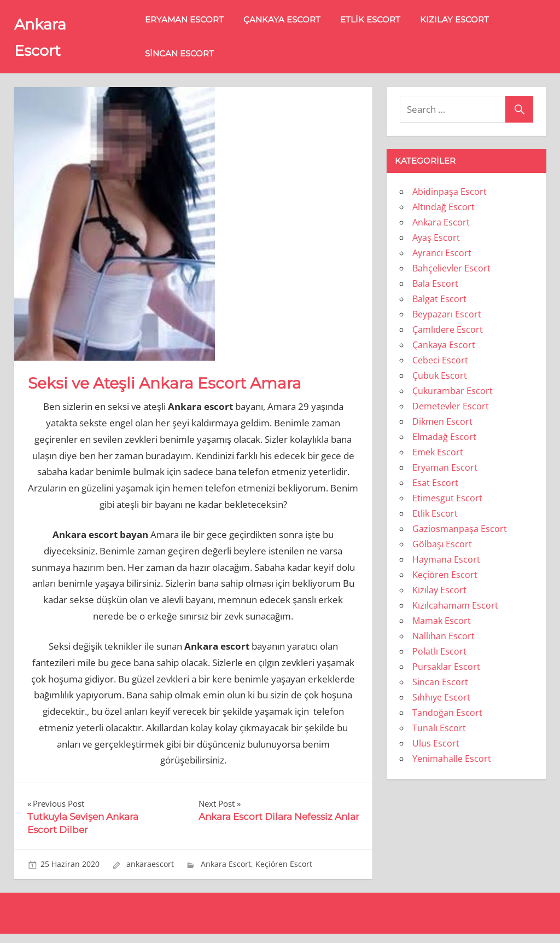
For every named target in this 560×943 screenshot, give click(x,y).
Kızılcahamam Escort (455, 614)
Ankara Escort (226, 873)
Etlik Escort (384, 24)
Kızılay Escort (468, 24)
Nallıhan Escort (444, 645)
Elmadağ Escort (444, 446)
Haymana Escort (446, 568)
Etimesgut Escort (447, 507)
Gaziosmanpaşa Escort (460, 537)
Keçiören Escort (284, 873)
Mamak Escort (442, 629)
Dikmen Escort (442, 430)
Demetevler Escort (451, 415)
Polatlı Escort (439, 660)
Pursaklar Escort (446, 675)
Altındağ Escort (444, 216)
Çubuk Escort (440, 384)
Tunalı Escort (439, 737)
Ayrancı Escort (442, 262)
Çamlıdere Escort (448, 338)
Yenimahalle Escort (452, 767)
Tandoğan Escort (447, 721)
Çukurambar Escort (453, 400)
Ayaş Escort (436, 246)
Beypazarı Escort (447, 323)
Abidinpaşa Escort (450, 200)
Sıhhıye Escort (441, 706)
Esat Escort (435, 491)
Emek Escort (438, 461)
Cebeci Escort (440, 369)
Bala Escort (435, 292)
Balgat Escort (439, 308)
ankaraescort (150, 873)
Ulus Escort (436, 752)
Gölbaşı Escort (442, 553)
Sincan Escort (193, 58)
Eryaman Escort (198, 24)
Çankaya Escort (296, 24)
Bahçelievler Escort (451, 277)
